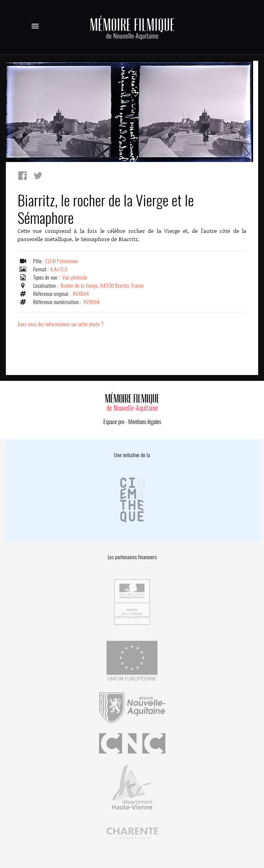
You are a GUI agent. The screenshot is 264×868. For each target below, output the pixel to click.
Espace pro (114, 422)
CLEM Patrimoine (62, 261)
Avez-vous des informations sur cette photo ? (61, 324)
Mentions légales (145, 422)
